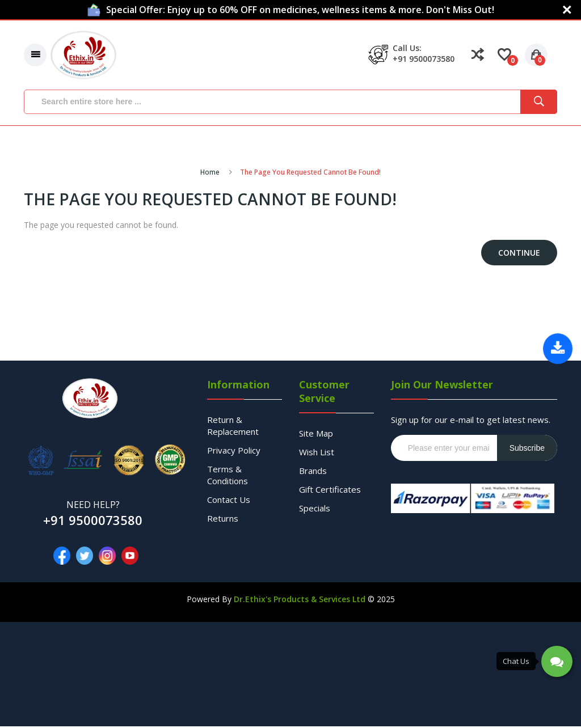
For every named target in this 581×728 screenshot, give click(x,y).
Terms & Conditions (228, 477)
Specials (315, 510)
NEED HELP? (93, 506)
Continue (519, 254)
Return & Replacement (233, 427)
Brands (313, 472)
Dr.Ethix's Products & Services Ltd (300, 601)
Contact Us (229, 501)
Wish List (317, 454)
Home (210, 174)
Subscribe (527, 450)
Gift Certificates (330, 491)
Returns (223, 520)
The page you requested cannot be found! (310, 174)
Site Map (316, 435)
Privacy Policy (234, 452)
